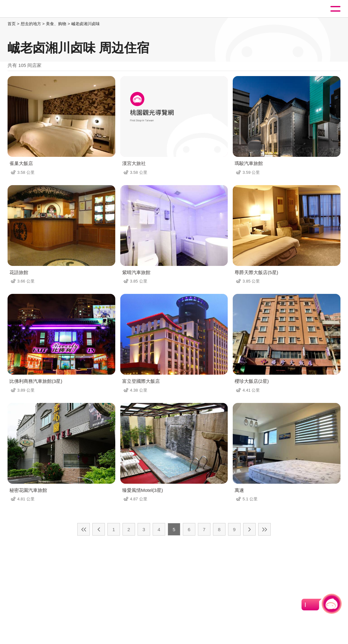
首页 (12, 24)
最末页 (264, 529)
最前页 (84, 529)
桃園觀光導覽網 (31, 9)
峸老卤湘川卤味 (86, 24)
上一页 (99, 529)
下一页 (249, 529)
